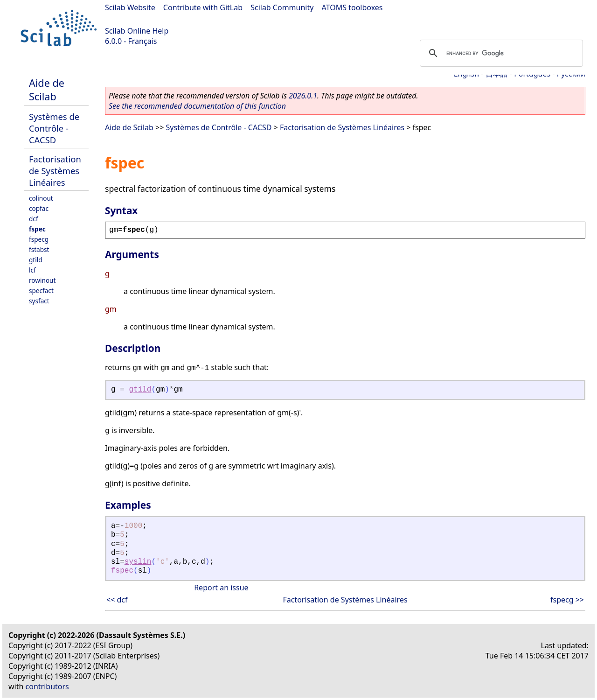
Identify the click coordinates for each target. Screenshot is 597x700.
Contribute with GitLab (203, 7)
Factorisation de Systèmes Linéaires (55, 171)
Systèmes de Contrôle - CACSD (54, 128)
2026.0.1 (303, 96)
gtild (36, 260)
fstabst (39, 249)
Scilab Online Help (137, 31)
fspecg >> (567, 600)
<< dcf (117, 600)
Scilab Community (282, 7)
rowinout (42, 280)
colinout (41, 198)
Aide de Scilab (47, 90)
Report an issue (221, 588)
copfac (39, 208)
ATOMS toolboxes (352, 7)
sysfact (39, 301)
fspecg (39, 239)
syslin (138, 562)
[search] (500, 53)
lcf (32, 270)
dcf (34, 219)
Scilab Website (130, 7)
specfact (41, 290)
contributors (47, 686)
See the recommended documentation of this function (197, 106)
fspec (37, 229)
